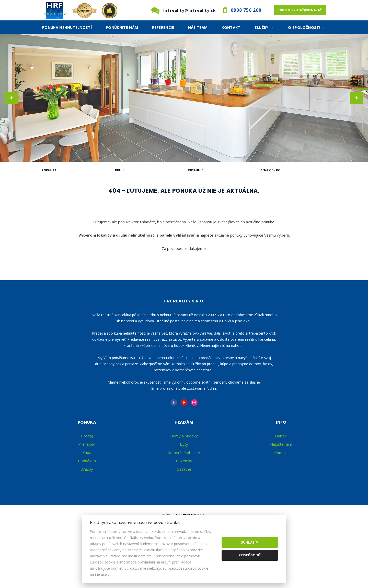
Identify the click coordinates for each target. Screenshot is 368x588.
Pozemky (184, 499)
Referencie (163, 27)
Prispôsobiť (250, 555)
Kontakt (231, 27)
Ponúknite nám (122, 27)
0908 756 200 (246, 10)
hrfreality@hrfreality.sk (189, 10)
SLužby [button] (262, 27)
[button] (11, 98)
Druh (119, 170)
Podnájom (154, 196)
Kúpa (122, 196)
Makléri (281, 474)
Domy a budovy (184, 474)
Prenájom (91, 196)
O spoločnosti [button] (304, 27)
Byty (184, 483)
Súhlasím (250, 542)
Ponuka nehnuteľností (67, 27)
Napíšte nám (281, 483)
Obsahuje (195, 170)
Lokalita (49, 170)
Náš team (198, 27)
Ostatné (184, 508)
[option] (184, 98)
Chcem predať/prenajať (300, 10)
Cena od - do (271, 170)
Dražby (87, 508)
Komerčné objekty (184, 491)
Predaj (59, 196)
